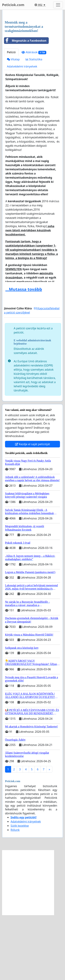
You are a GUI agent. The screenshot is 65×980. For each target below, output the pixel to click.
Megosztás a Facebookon (25, 106)
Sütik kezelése (20, 891)
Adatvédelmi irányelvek (22, 131)
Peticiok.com (13, 5)
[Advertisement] (32, 48)
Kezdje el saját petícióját (33, 509)
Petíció (11, 117)
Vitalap (13, 124)
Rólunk (15, 895)
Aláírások (34, 117)
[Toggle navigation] (58, 5)
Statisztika (34, 124)
